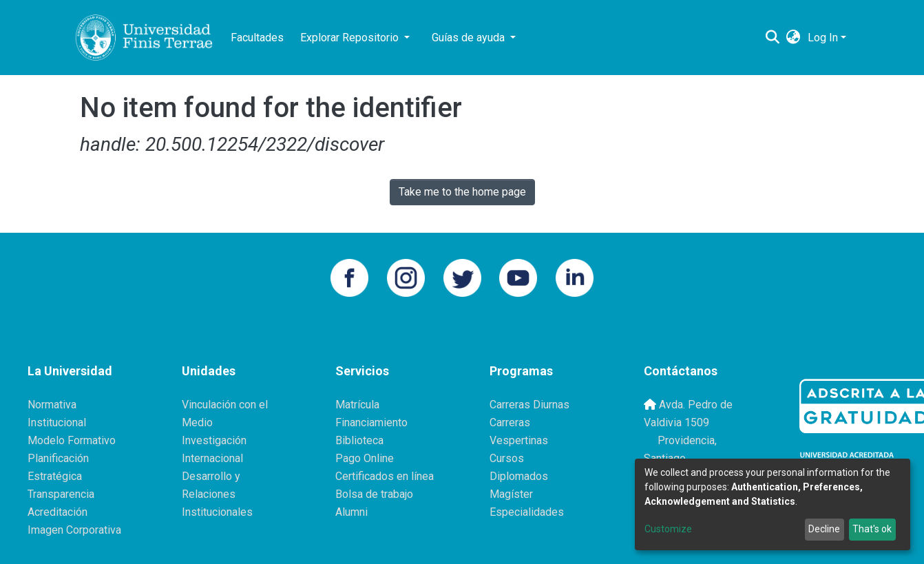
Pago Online (365, 458)
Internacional (212, 458)
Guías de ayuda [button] (470, 38)
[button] (794, 38)
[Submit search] (773, 38)
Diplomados (519, 476)
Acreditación (57, 512)
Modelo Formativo (72, 440)
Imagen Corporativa (74, 530)
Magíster (511, 494)
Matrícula (357, 405)
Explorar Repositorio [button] (351, 38)
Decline (824, 529)
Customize (668, 529)
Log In (823, 38)
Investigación (214, 440)
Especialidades (527, 512)
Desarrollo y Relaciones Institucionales (217, 494)
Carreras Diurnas (529, 405)
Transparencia (61, 494)
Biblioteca (359, 440)
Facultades (257, 38)
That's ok (872, 529)
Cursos (507, 458)
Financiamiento (371, 422)
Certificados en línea (385, 476)
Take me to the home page (462, 192)
